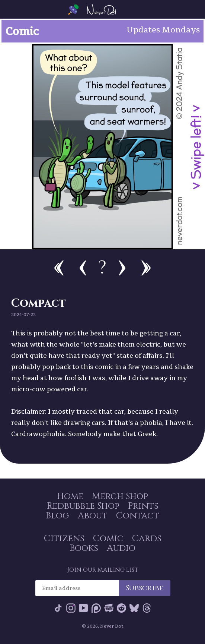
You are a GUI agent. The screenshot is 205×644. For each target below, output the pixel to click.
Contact (138, 516)
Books (84, 548)
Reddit (121, 608)
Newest (146, 268)
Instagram (71, 608)
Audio (121, 548)
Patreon (96, 608)
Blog (57, 516)
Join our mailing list (102, 570)
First (59, 268)
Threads (147, 608)
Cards (147, 539)
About (93, 516)
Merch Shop (120, 496)
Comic (108, 539)
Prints (143, 506)
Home (70, 496)
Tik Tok (58, 608)
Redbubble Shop (83, 506)
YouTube (84, 608)
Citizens (64, 539)
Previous (83, 268)
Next (122, 268)
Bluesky (134, 608)
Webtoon (109, 608)
